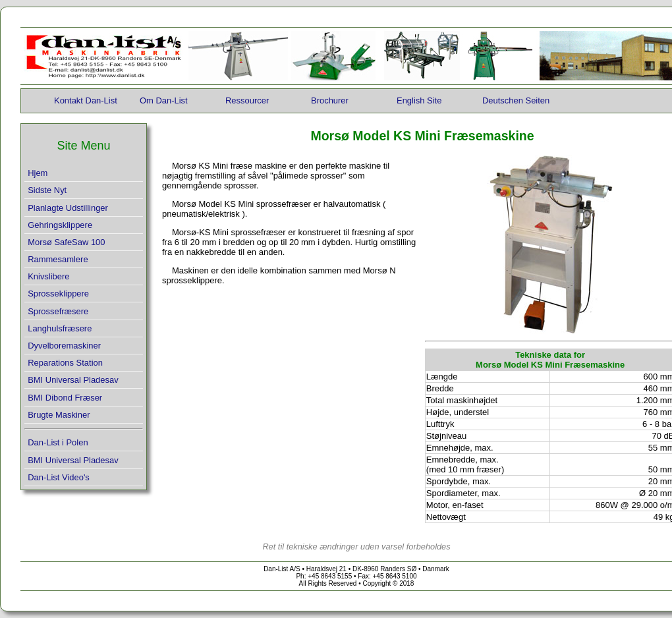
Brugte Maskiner (59, 415)
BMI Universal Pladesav (73, 380)
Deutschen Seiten (516, 100)
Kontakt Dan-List (86, 100)
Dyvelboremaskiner (64, 346)
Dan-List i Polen (58, 442)
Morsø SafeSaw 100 (66, 242)
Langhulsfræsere (60, 328)
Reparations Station (65, 363)
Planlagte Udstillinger (68, 208)
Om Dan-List (164, 100)
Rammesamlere (58, 259)
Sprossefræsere (58, 311)
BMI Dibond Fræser (65, 398)
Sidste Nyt (47, 190)
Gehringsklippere (60, 225)
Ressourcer (247, 100)
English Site (419, 100)
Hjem (38, 173)
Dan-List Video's (59, 477)
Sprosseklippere (58, 294)
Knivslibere (48, 276)
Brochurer (330, 100)
